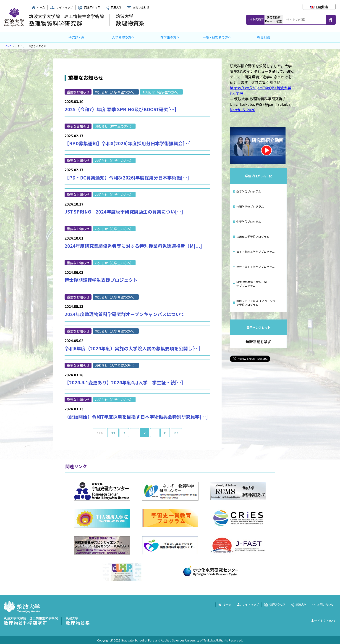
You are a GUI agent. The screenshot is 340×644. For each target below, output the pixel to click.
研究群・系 (76, 37)
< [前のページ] (124, 433)
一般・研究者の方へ (217, 37)
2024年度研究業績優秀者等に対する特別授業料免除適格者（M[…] (133, 246)
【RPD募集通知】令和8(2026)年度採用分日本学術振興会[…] (128, 143)
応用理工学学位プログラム (253, 236)
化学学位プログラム (249, 221)
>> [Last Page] (176, 433)
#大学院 (236, 93)
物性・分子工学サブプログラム (256, 267)
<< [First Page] (113, 433)
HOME (7, 46)
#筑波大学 (283, 88)
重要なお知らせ (78, 92)
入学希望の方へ (123, 37)
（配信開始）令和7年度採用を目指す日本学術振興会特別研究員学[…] (136, 417)
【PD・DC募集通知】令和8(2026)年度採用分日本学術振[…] (127, 178)
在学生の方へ (170, 37)
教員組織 (264, 37)
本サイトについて (324, 621)
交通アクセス (89, 7)
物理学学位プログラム (250, 206)
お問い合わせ (138, 7)
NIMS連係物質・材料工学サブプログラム (252, 284)
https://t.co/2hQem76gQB (252, 88)
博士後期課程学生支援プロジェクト (101, 280)
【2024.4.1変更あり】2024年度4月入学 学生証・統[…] (124, 382)
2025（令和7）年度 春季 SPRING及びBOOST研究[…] (120, 109)
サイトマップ (61, 7)
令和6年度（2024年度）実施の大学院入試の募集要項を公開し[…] (132, 348)
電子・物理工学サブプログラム (256, 252)
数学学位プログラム (249, 191)
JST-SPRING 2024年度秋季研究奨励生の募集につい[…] (124, 212)
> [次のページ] (165, 433)
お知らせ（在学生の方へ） (161, 92)
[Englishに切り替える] (319, 7)
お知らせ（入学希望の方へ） (116, 92)
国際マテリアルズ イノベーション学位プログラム (256, 303)
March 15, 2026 (242, 110)
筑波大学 (114, 7)
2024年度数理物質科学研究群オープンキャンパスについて (125, 314)
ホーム (38, 7)
